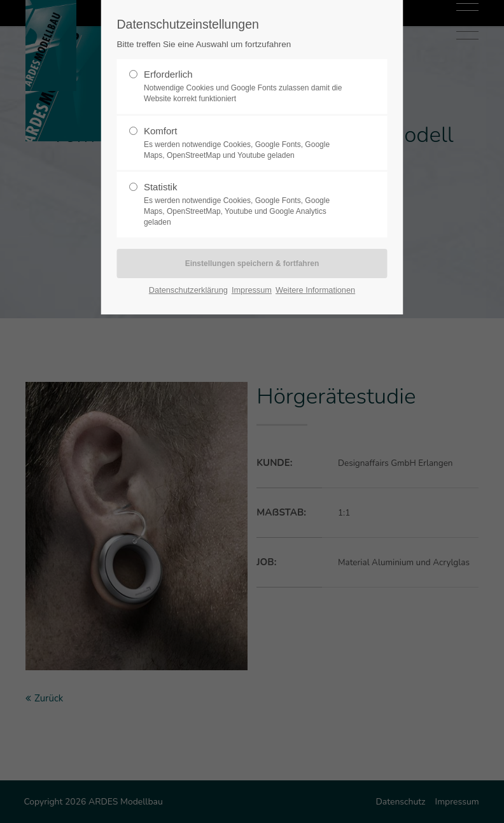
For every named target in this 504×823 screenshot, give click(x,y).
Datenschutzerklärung (188, 290)
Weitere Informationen (315, 290)
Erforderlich (247, 87)
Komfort (247, 143)
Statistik (247, 204)
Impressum (252, 290)
